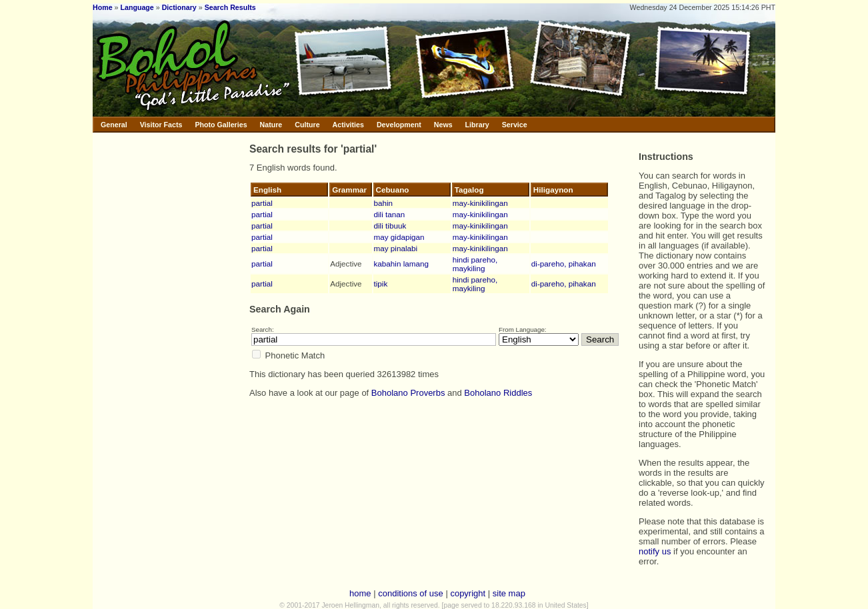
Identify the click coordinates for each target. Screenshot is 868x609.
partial (262, 203)
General (114, 125)
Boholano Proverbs (408, 393)
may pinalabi (396, 248)
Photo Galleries (221, 125)
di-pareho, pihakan (564, 264)
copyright (468, 593)
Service (515, 125)
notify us (655, 551)
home (360, 593)
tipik (381, 284)
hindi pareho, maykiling (475, 264)
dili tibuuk (390, 226)
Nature (271, 125)
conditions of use (411, 593)
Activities (348, 125)
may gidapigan (399, 237)
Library (477, 125)
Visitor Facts (161, 125)
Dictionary (179, 7)
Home (103, 7)
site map (509, 593)
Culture (307, 125)
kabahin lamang (402, 264)
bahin (384, 203)
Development (399, 125)
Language (137, 7)
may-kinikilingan (480, 203)
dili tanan (390, 214)
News (443, 125)
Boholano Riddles (498, 393)
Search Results (230, 7)
